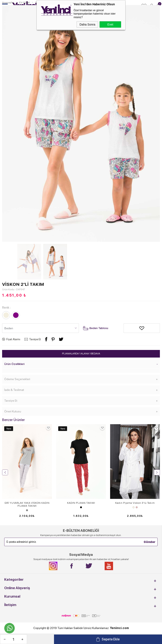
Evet (110, 24)
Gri (27, 510)
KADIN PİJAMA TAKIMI (81, 503)
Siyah (81, 507)
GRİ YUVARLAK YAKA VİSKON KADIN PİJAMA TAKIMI (27, 504)
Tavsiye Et (35, 339)
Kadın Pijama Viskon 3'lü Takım (135, 503)
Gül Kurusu (137, 507)
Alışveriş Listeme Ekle (127, 328)
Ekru (134, 507)
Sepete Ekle (111, 639)
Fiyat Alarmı (13, 339)
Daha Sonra (87, 24)
